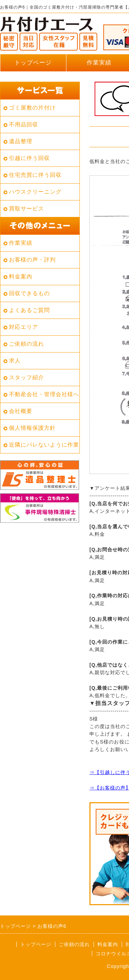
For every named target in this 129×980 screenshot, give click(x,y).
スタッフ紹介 (26, 377)
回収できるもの (29, 293)
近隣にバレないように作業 (44, 445)
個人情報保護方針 (32, 428)
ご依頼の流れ (26, 344)
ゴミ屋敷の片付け (32, 108)
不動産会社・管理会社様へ (44, 394)
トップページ (33, 63)
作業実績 (21, 243)
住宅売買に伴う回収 (35, 175)
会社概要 (21, 411)
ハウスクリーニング (35, 192)
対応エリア (24, 327)
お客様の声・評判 (32, 260)
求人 (15, 361)
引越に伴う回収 (29, 158)
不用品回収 (24, 124)
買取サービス (26, 209)
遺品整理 (21, 141)
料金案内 (21, 276)
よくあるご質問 (29, 310)
